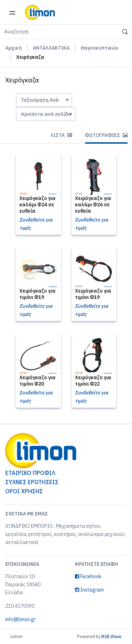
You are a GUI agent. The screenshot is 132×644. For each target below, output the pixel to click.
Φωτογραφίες (106, 135)
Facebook (88, 576)
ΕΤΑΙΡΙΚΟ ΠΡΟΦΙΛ (30, 473)
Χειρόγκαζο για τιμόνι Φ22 (93, 381)
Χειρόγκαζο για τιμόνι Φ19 (37, 294)
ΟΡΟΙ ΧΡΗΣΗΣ (24, 491)
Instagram (89, 590)
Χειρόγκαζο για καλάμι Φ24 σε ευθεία (37, 205)
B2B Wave (111, 636)
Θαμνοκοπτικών (99, 48)
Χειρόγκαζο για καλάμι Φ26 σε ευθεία (93, 205)
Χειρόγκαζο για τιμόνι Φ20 (37, 381)
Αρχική (14, 48)
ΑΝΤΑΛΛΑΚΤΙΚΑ (51, 48)
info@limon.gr (21, 619)
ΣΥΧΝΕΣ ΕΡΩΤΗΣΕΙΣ (32, 482)
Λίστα (61, 135)
